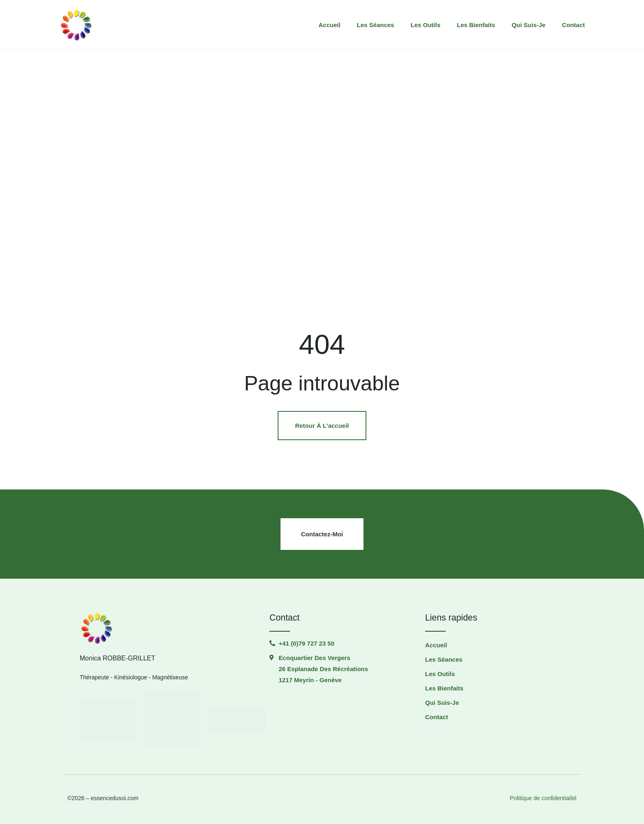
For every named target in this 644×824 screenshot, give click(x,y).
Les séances (376, 25)
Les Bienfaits (476, 25)
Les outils (426, 25)
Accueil (329, 25)
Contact (573, 25)
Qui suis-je (529, 25)
